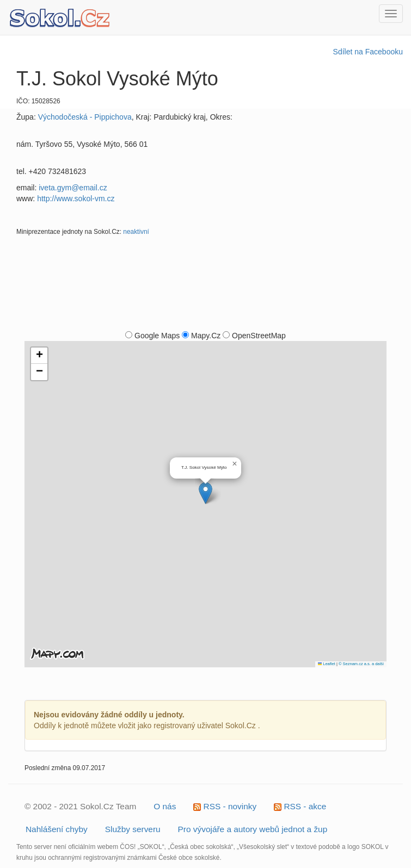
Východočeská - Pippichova (85, 117)
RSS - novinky (225, 806)
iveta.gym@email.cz (73, 188)
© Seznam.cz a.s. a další (361, 664)
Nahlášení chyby (57, 829)
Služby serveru (133, 829)
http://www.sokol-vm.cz (76, 199)
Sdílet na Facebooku (368, 52)
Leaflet (327, 664)
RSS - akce (300, 806)
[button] (206, 493)
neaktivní (136, 232)
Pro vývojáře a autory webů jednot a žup (253, 829)
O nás (165, 806)
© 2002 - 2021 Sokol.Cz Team (80, 806)
